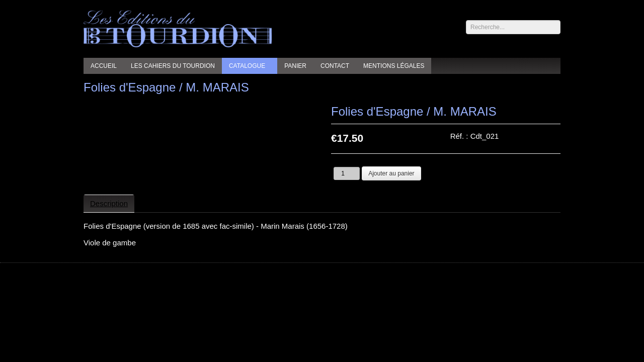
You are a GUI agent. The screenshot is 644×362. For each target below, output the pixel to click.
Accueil (104, 66)
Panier (295, 66)
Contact (335, 66)
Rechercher (466, 20)
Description (109, 203)
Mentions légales (394, 66)
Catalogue (247, 66)
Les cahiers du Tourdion (173, 66)
